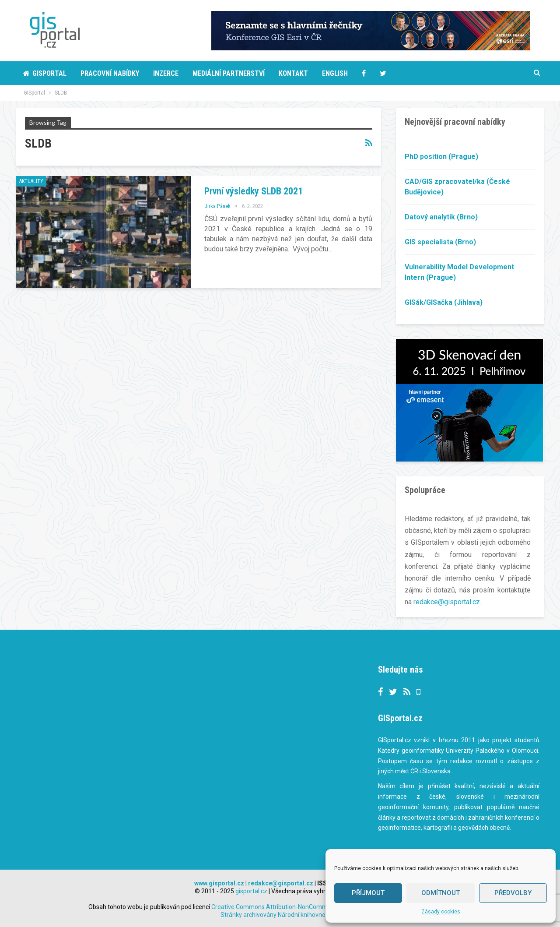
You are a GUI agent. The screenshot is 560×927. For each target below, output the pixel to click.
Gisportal (45, 73)
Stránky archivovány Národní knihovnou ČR (279, 914)
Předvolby (513, 893)
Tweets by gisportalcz (231, 670)
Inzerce (166, 73)
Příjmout (368, 893)
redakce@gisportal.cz (447, 602)
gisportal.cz (251, 891)
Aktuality (31, 181)
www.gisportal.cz (219, 883)
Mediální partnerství (229, 73)
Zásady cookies (441, 912)
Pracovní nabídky (110, 73)
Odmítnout (441, 893)
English (335, 73)
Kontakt (293, 73)
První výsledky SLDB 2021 (254, 191)
